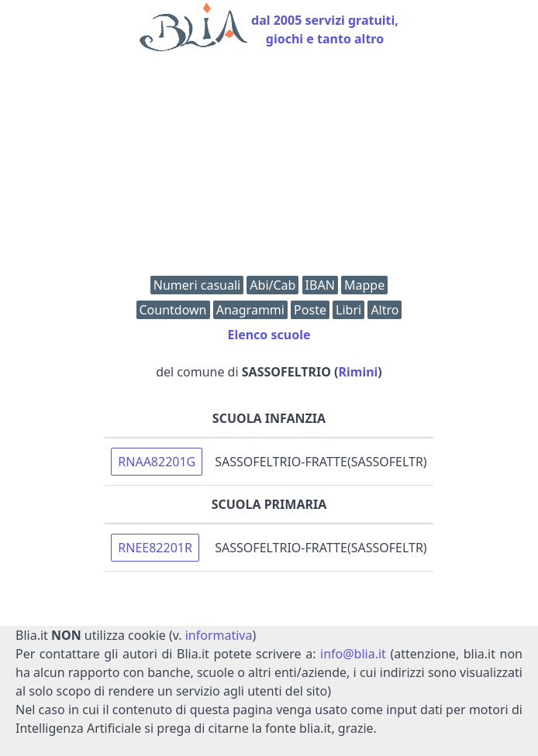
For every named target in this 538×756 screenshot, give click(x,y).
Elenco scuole (269, 335)
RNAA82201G (157, 462)
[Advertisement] (269, 167)
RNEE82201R (155, 548)
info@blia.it (353, 654)
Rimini (359, 372)
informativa (219, 635)
